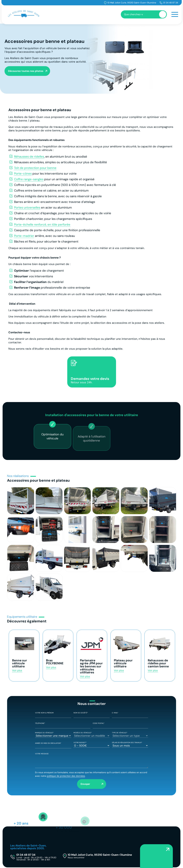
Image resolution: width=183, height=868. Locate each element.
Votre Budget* (92, 744)
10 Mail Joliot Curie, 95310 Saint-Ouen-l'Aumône (132, 3)
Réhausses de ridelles (29, 157)
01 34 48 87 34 (171, 3)
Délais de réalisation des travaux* (130, 744)
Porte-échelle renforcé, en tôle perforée (42, 224)
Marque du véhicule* (53, 734)
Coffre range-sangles (29, 179)
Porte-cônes (23, 174)
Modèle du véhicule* (92, 734)
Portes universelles (27, 207)
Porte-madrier (24, 236)
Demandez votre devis (96, 380)
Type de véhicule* (130, 734)
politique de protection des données (66, 776)
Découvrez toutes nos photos (26, 71)
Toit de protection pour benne (35, 168)
